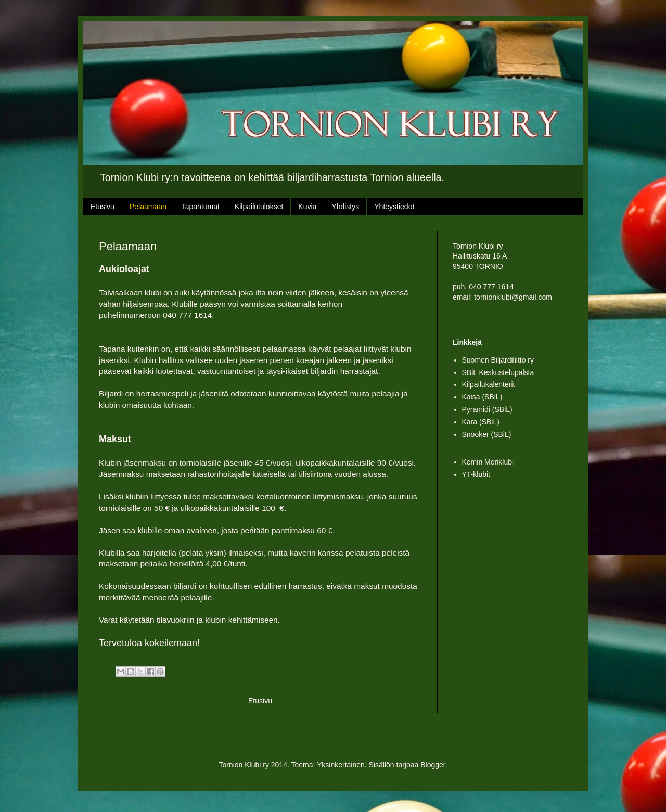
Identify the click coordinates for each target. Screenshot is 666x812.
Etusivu (103, 207)
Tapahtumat (201, 207)
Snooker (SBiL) (487, 434)
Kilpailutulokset (259, 207)
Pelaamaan (148, 207)
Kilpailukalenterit (489, 384)
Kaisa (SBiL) (482, 397)
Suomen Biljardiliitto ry (498, 360)
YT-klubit (476, 474)
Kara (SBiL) (481, 422)
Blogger (433, 765)
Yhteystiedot (394, 207)
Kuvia (307, 207)
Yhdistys (345, 207)
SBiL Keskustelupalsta (498, 372)
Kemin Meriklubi (488, 462)
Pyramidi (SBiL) (487, 409)
